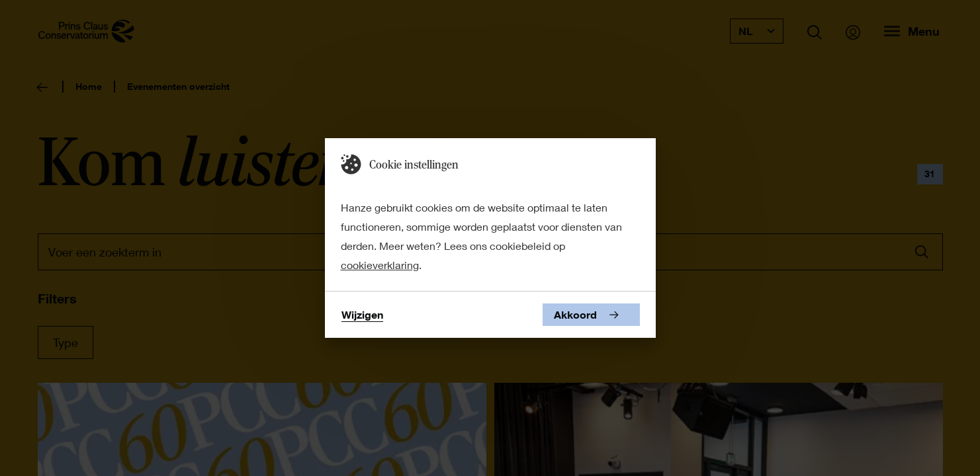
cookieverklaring (380, 265)
